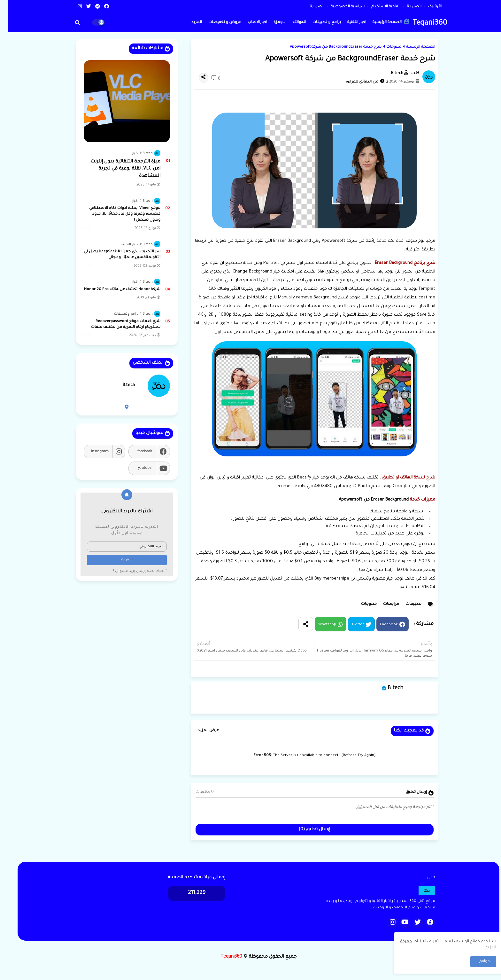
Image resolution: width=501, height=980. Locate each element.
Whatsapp (319, 625)
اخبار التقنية (349, 23)
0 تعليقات (197, 792)
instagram (92, 452)
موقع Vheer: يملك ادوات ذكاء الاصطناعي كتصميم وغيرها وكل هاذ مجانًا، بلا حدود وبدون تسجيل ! (117, 214)
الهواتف (291, 23)
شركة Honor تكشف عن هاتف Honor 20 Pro (114, 290)
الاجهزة (272, 23)
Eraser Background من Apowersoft (366, 500)
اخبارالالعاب (249, 23)
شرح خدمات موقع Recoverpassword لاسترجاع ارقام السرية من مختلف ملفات (118, 324)
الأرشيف (426, 7)
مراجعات (383, 604)
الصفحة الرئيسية (383, 22)
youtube (137, 468)
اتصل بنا (406, 7)
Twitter (350, 625)
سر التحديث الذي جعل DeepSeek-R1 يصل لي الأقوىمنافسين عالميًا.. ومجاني (114, 255)
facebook (137, 452)
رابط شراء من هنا (368, 570)
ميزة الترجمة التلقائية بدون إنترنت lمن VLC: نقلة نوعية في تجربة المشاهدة (117, 169)
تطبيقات (405, 604)
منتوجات (386, 47)
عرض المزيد (200, 731)
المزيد (189, 23)
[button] (70, 23)
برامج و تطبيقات (319, 23)
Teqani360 (422, 24)
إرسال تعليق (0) (306, 830)
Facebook (381, 625)
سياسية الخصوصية (339, 7)
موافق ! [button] (475, 961)
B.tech (387, 688)
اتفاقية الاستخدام (377, 7)
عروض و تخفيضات (217, 23)
